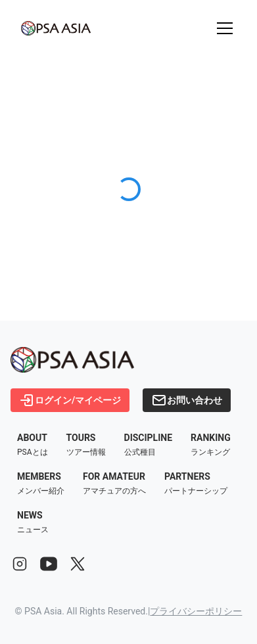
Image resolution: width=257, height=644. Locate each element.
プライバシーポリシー (196, 611)
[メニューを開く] (225, 28)
